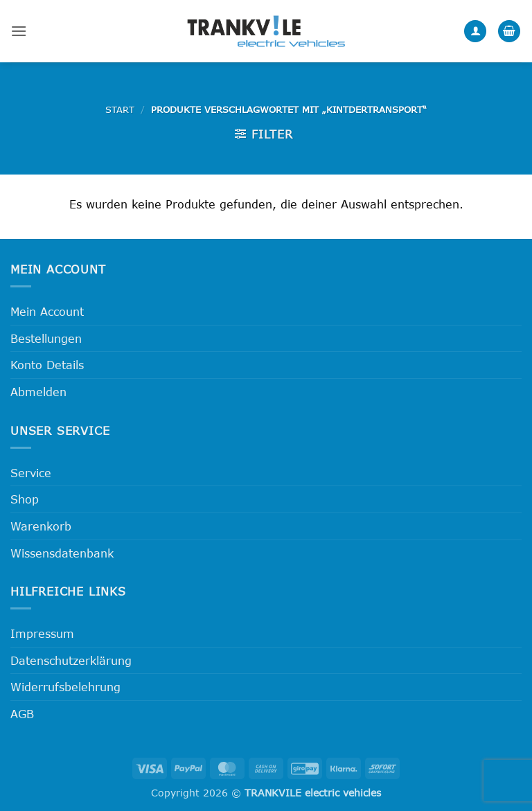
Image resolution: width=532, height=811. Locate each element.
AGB (22, 714)
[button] (19, 31)
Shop (25, 499)
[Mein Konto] (475, 32)
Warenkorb (41, 526)
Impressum (42, 633)
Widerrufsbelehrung (65, 687)
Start (120, 109)
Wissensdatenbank (62, 553)
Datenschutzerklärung (71, 660)
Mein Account (47, 311)
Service (31, 473)
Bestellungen (46, 338)
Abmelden (38, 392)
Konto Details (47, 365)
